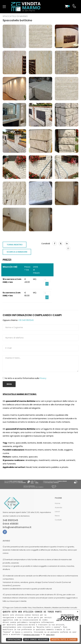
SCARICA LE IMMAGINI (17, 252)
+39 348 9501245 (26, 320)
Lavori (57, 512)
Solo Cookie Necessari (36, 640)
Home (58, 503)
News (57, 516)
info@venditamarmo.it (17, 527)
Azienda (58, 508)
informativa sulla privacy (32, 635)
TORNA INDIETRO (15, 245)
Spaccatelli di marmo (15, 16)
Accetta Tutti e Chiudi (64, 640)
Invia (9, 384)
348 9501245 (10, 520)
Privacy (43, 378)
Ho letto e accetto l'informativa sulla (26, 378)
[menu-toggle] (4, 7)
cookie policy (50, 635)
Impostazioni (14, 640)
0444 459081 (10, 524)
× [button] (78, 612)
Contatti (58, 520)
